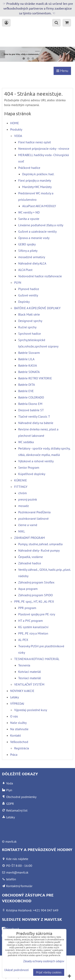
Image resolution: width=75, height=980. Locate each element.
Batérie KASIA (27, 365)
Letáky (14, 697)
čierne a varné (28, 525)
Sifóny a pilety (28, 251)
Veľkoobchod (19, 742)
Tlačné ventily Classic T (34, 416)
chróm (22, 493)
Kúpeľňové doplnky (32, 474)
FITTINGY (21, 487)
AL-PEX (23, 640)
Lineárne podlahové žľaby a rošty (41, 225)
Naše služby (18, 723)
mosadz (23, 506)
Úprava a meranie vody (34, 238)
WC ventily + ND (29, 212)
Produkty (16, 129)
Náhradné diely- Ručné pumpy (39, 550)
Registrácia (22, 748)
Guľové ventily (28, 295)
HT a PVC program (30, 621)
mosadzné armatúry (32, 257)
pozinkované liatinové (33, 519)
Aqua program (28, 589)
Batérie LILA (26, 359)
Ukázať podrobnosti (16, 970)
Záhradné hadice (30, 563)
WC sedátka (26, 442)
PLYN (18, 282)
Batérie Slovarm (29, 353)
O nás (14, 716)
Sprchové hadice (29, 334)
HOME (15, 123)
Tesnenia (24, 665)
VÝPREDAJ (17, 704)
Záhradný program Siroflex (36, 582)
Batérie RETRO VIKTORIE (35, 378)
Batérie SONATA (29, 372)
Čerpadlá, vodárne (30, 557)
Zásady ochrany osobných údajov (44, 961)
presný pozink (28, 499)
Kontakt (15, 735)
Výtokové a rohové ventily (36, 461)
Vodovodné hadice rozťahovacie (40, 276)
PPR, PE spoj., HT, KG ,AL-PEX (34, 601)
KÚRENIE (21, 480)
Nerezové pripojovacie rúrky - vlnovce (44, 149)
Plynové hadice (29, 289)
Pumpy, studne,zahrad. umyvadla (40, 544)
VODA (18, 136)
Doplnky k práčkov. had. (38, 174)
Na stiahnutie (19, 729)
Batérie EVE (26, 391)
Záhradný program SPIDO (35, 595)
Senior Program (29, 467)
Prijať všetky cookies (49, 972)
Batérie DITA (26, 385)
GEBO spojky (27, 244)
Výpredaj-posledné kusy (31, 710)
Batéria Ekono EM (30, 404)
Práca (14, 755)
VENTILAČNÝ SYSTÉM (29, 684)
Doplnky (24, 302)
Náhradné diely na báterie (36, 423)
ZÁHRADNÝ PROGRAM (29, 538)
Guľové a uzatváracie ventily (37, 231)
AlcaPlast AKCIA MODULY (39, 206)
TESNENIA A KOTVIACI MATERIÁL (37, 659)
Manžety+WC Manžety (37, 187)
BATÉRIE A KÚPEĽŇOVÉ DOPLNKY (37, 308)
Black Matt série (29, 314)
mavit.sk (11, 841)
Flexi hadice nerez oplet (34, 142)
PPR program (27, 608)
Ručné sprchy (27, 327)
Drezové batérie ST (31, 410)
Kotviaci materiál (30, 672)
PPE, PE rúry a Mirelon (33, 633)
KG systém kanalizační (33, 627)
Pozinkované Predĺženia (34, 512)
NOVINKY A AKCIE (22, 691)
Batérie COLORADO (31, 397)
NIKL (22, 531)
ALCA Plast (25, 270)
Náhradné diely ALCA (32, 263)
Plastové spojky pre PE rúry (37, 614)
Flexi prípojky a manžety (35, 180)
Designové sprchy (30, 321)
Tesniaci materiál (30, 678)
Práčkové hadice (29, 168)
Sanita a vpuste (29, 219)
